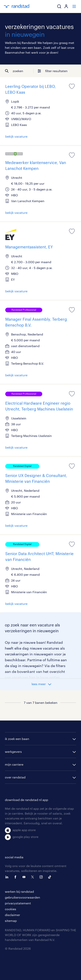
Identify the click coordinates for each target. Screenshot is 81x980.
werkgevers (13, 752)
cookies (11, 909)
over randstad (15, 777)
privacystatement (18, 903)
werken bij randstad (19, 891)
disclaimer (12, 915)
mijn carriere (14, 764)
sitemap (11, 921)
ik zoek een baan (17, 739)
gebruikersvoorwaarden (22, 897)
